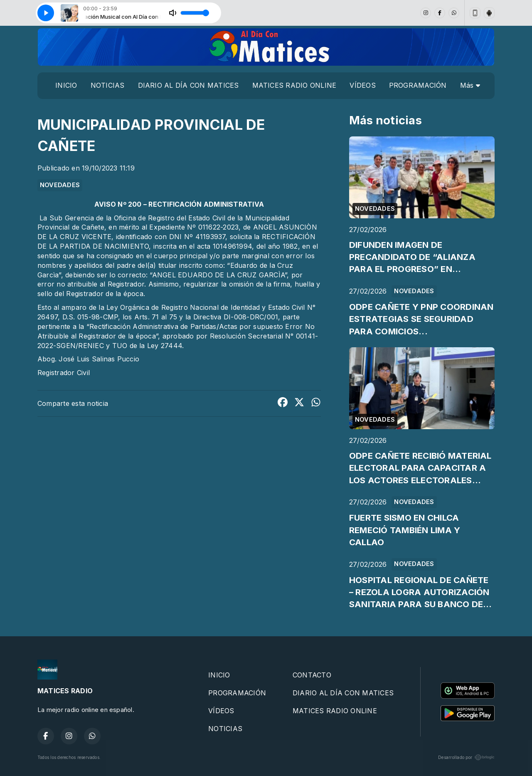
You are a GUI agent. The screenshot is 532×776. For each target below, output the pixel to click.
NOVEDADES (60, 185)
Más (470, 85)
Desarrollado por (466, 757)
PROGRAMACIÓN (418, 85)
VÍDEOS (362, 85)
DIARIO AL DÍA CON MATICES (188, 85)
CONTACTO (312, 675)
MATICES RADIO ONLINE (294, 85)
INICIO (66, 85)
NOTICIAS (108, 85)
